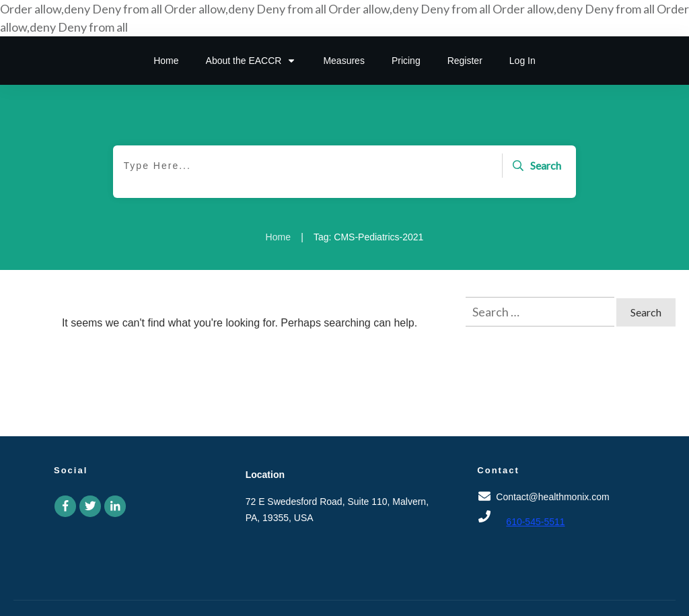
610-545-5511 (535, 522)
